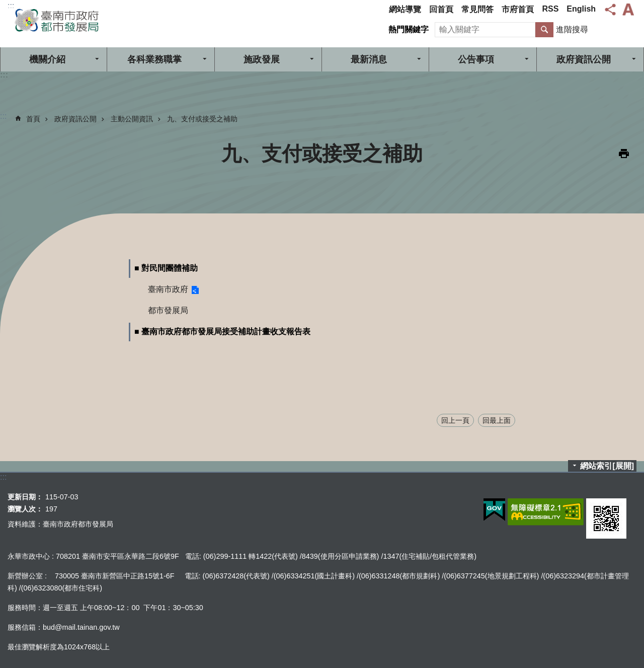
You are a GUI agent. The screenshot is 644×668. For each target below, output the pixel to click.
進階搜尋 (572, 29)
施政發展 (262, 59)
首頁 (33, 119)
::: (11, 6)
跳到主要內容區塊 (5, 5)
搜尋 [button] (544, 30)
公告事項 (476, 59)
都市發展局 (168, 310)
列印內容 (624, 154)
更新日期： (25, 497)
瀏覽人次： (25, 509)
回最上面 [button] (497, 420)
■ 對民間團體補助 (166, 268)
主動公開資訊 (132, 119)
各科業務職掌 (154, 59)
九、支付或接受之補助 (202, 119)
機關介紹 (47, 59)
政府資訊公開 (584, 59)
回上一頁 (455, 420)
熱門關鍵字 (409, 29)
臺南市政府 (168, 289)
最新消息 (369, 59)
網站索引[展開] (607, 466)
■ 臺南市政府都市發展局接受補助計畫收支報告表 (222, 331)
